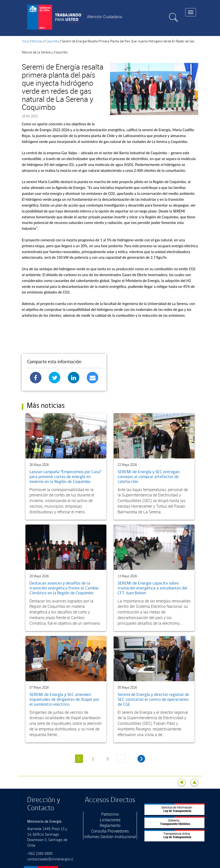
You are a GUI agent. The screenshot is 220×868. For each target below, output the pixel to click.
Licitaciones (110, 820)
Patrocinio (110, 814)
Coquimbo (52, 41)
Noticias (37, 41)
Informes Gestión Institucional (110, 837)
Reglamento (110, 825)
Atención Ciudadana (104, 17)
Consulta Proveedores (110, 831)
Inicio (25, 41)
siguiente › (141, 759)
